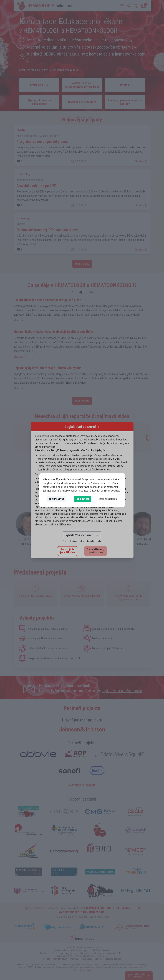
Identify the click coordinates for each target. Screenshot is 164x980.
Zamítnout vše (56, 499)
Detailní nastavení (108, 499)
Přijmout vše (83, 499)
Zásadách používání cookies (105, 491)
